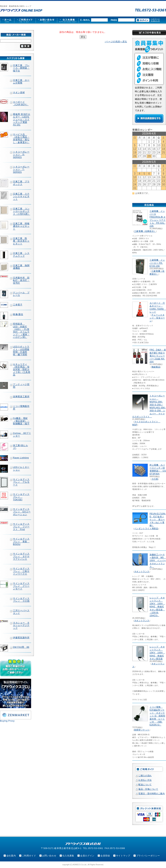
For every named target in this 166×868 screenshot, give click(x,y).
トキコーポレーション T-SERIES (21, 169)
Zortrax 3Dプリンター (22, 434)
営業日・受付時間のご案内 (152, 794)
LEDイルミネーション (21, 468)
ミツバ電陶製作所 (21, 407)
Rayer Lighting (21, 458)
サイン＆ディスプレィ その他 (21, 600)
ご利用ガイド (29, 856)
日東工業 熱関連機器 (21, 267)
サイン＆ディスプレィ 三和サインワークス (21, 571)
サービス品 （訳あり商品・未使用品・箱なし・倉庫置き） (21, 138)
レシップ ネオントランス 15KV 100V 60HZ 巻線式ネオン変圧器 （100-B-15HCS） (157, 607)
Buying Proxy (7, 721)
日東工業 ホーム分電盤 (21, 81)
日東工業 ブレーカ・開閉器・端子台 (21, 68)
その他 (155, 479)
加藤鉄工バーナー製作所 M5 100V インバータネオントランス (158, 561)
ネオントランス (142, 572)
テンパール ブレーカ (21, 294)
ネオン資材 (19, 92)
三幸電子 (18, 305)
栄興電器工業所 (21, 397)
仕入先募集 (68, 856)
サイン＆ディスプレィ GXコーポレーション (22, 512)
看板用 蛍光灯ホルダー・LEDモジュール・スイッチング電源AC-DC (22, 119)
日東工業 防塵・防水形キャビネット (21, 241)
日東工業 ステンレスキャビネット (21, 196)
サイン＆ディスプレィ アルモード (21, 482)
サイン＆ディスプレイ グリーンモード (21, 586)
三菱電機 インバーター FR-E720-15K (157, 263)
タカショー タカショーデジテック (21, 625)
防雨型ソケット (142, 730)
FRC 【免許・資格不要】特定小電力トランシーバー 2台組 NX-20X (158, 356)
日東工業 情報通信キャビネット (21, 226)
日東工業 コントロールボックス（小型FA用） (22, 211)
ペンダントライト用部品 (146, 529)
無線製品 (156, 367)
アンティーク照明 (21, 386)
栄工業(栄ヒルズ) (20, 447)
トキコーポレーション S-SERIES (21, 155)
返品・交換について (148, 789)
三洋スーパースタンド (21, 612)
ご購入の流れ (145, 776)
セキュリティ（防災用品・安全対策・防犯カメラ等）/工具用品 (22, 370)
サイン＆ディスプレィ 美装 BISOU (21, 541)
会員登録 (105, 856)
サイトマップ (123, 856)
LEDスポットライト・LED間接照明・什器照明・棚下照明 (21, 351)
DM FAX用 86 (21, 647)
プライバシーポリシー (148, 856)
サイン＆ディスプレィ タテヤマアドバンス (21, 556)
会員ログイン (87, 856)
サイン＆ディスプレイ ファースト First (21, 527)
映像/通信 (18, 314)
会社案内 (11, 856)
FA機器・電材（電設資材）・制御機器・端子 (21, 421)
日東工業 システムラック (21, 255)
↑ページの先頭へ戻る (116, 42)
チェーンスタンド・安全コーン (157, 318)
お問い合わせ (49, 856)
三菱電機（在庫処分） (145, 231)
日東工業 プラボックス (21, 183)
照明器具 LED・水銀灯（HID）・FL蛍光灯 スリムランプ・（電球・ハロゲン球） (21, 330)
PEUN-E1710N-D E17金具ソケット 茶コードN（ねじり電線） (158, 520)
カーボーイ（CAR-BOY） (21, 103)
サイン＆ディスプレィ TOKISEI (21, 497)
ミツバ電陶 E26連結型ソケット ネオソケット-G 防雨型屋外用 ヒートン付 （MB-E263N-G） (157, 716)
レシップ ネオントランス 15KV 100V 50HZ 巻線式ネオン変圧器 (157, 653)
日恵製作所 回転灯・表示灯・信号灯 (21, 280)
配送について (145, 785)
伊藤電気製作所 (21, 638)
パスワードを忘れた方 (155, 20)
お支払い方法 (145, 780)
